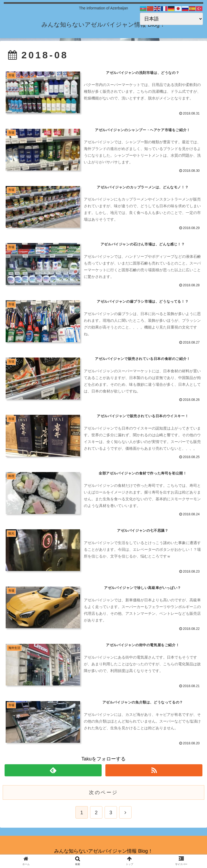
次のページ (103, 794)
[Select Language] (171, 19)
